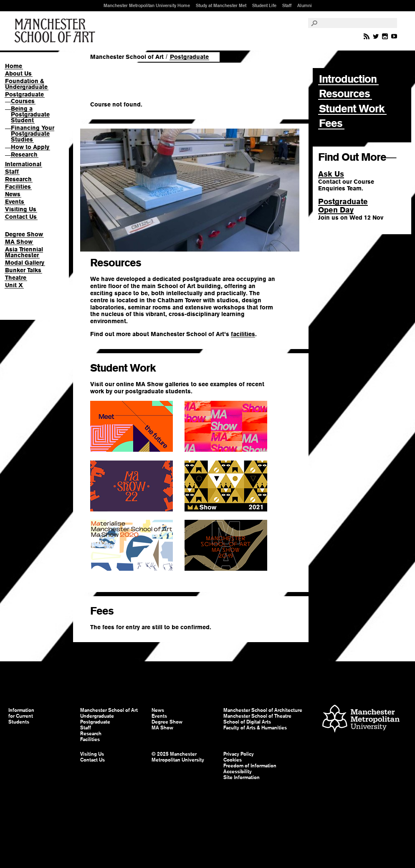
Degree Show (24, 234)
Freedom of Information (250, 766)
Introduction (348, 79)
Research (24, 154)
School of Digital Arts (247, 722)
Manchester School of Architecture (263, 710)
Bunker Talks (23, 270)
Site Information (242, 777)
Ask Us (331, 174)
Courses (23, 101)
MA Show (19, 242)
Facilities (18, 187)
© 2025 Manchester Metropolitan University (178, 757)
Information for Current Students (21, 716)
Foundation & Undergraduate (26, 84)
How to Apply (30, 147)
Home (14, 66)
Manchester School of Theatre (257, 716)
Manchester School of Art (56, 31)
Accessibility (238, 772)
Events (15, 202)
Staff (287, 5)
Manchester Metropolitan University (361, 720)
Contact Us (21, 217)
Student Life (264, 5)
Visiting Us (21, 209)
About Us (18, 73)
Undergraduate (97, 716)
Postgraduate (24, 94)
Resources (344, 94)
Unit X (14, 285)
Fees (331, 123)
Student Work (352, 109)
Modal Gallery (25, 263)
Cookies (233, 760)
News (13, 194)
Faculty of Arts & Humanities (255, 728)
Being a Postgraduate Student (30, 114)
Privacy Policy (239, 754)
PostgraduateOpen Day (343, 206)
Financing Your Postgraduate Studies (33, 134)
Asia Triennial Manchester (24, 252)
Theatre (16, 278)
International (23, 164)
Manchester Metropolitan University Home (147, 5)
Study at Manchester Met (221, 5)
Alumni (305, 5)
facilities (243, 334)
